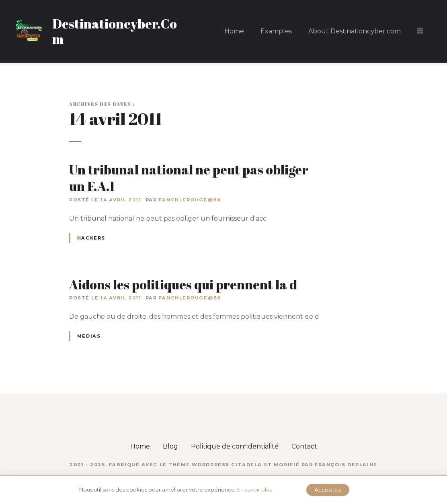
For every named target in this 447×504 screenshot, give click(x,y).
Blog (170, 446)
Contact (304, 446)
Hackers (91, 238)
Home (234, 31)
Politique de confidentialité (235, 446)
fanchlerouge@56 (190, 200)
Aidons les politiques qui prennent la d (183, 284)
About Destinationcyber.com (355, 31)
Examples (276, 31)
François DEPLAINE (346, 465)
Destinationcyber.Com (115, 31)
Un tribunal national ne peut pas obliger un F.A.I (189, 178)
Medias (89, 336)
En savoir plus (254, 490)
